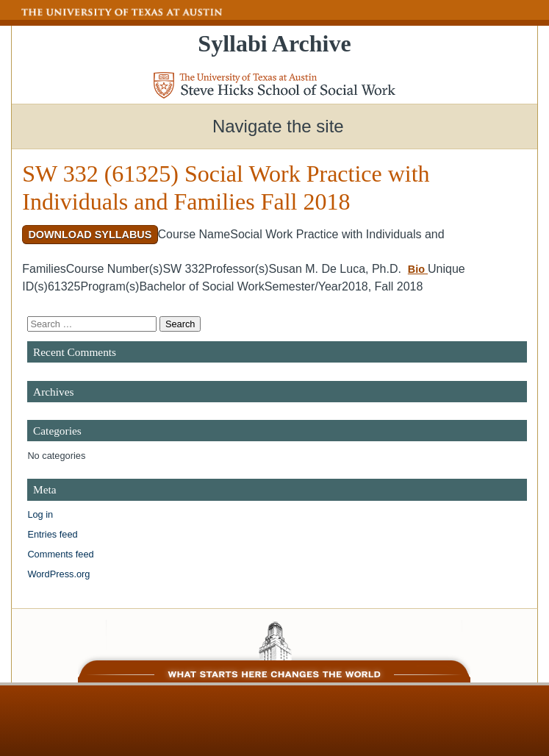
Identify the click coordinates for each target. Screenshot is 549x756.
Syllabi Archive (274, 43)
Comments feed (60, 554)
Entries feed (52, 534)
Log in (40, 514)
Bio (418, 269)
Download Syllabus (90, 235)
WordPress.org (58, 574)
